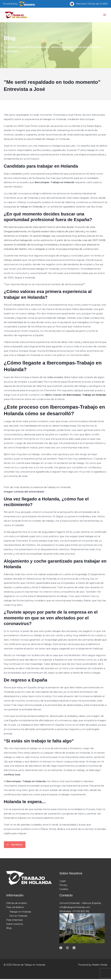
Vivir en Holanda (18, 917)
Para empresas (14, 921)
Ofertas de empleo (17, 904)
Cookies (64, 890)
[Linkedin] (74, 949)
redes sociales (55, 378)
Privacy (63, 886)
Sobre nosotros (15, 925)
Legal (62, 882)
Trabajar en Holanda (20, 913)
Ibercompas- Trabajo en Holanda (86, 396)
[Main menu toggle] (105, 15)
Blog (9, 929)
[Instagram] (67, 949)
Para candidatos (15, 908)
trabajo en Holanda (32, 207)
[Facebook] (61, 949)
